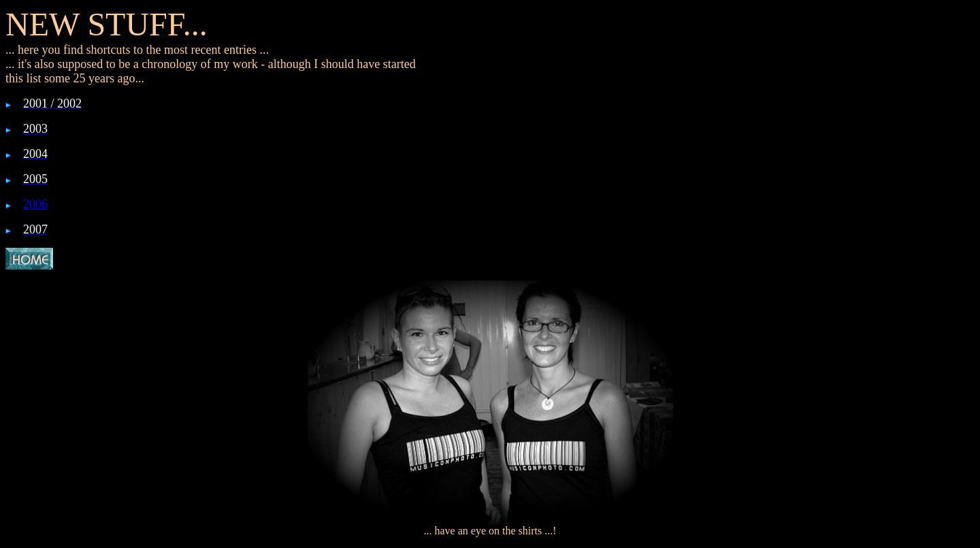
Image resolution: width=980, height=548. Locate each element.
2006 (35, 204)
